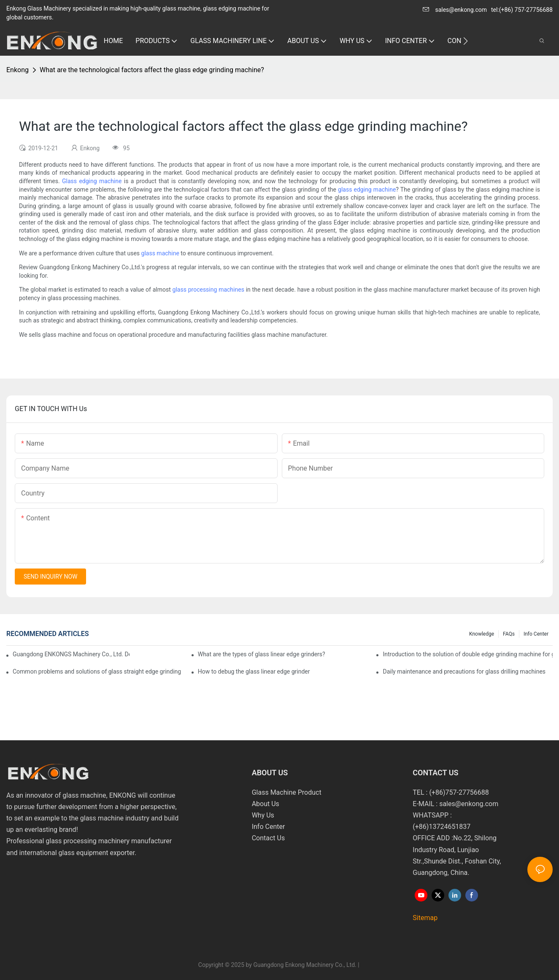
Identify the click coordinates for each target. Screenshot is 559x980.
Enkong (18, 70)
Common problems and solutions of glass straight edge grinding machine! (98, 671)
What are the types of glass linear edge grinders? (262, 654)
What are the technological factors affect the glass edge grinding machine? (152, 70)
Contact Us (269, 838)
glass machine (160, 253)
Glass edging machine (92, 181)
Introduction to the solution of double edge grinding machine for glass (468, 654)
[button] (466, 41)
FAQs (509, 634)
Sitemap (425, 918)
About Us (266, 804)
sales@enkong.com (461, 10)
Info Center (536, 634)
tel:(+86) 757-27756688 (522, 10)
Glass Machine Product (287, 792)
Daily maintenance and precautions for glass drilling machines (464, 671)
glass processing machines (208, 290)
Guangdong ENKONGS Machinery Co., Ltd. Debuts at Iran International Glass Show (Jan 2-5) (71, 654)
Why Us (263, 815)
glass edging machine (367, 190)
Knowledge (482, 634)
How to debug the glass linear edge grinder (254, 671)
